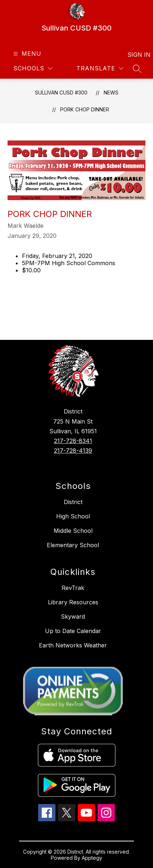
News (111, 93)
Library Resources (73, 602)
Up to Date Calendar (73, 631)
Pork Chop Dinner (85, 109)
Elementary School (73, 545)
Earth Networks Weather (73, 645)
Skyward (73, 617)
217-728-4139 (73, 451)
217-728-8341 (73, 441)
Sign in (134, 55)
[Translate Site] (100, 68)
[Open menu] (26, 54)
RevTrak (73, 588)
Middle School (73, 531)
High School (73, 516)
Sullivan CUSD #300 (61, 93)
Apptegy (92, 858)
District (73, 502)
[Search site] (137, 69)
